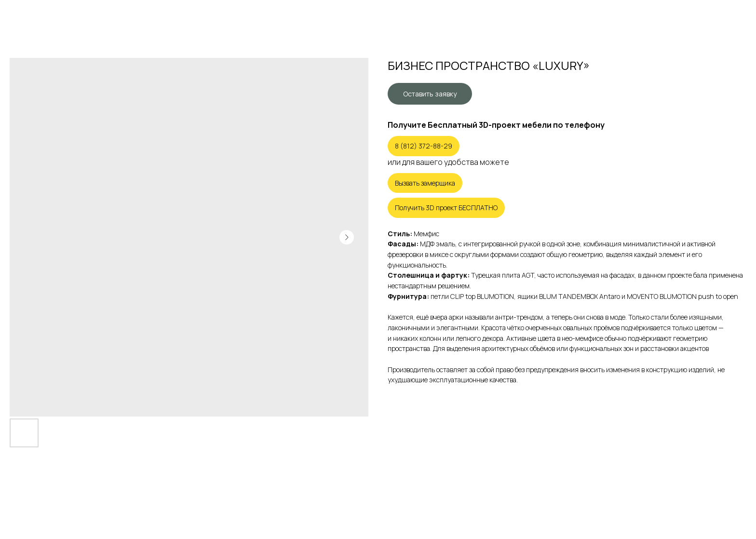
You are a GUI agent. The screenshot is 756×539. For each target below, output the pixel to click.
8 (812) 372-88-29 (424, 146)
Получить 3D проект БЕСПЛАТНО (446, 208)
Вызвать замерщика (425, 183)
